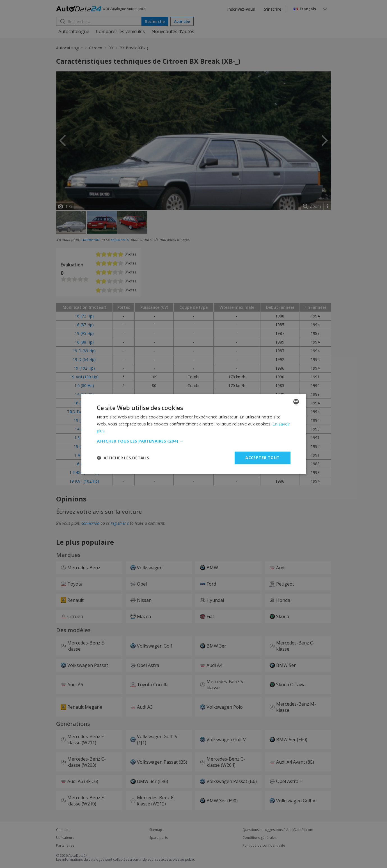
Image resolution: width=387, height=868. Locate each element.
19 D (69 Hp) (84, 351)
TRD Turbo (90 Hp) (84, 412)
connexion (90, 239)
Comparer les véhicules (120, 31)
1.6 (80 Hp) (84, 385)
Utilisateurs (65, 838)
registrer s (120, 239)
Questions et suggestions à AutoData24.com (278, 830)
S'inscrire (272, 9)
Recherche (155, 21)
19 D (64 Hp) (84, 359)
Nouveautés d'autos (173, 31)
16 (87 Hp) (84, 325)
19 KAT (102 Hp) (84, 481)
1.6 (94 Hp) (84, 438)
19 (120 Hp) (84, 420)
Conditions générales (259, 838)
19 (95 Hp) (84, 333)
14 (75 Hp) (84, 429)
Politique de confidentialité (264, 846)
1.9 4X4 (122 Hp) (84, 472)
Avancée (182, 21)
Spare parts (159, 838)
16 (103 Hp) (84, 403)
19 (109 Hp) (84, 446)
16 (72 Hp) (84, 316)
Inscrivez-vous (241, 9)
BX (111, 48)
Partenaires (65, 846)
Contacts (63, 830)
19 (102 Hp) (84, 368)
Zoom (315, 206)
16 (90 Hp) (84, 464)
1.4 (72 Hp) (84, 455)
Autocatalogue (74, 31)
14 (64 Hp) (84, 394)
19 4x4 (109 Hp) (84, 377)
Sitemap (156, 830)
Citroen (96, 48)
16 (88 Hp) (84, 342)
